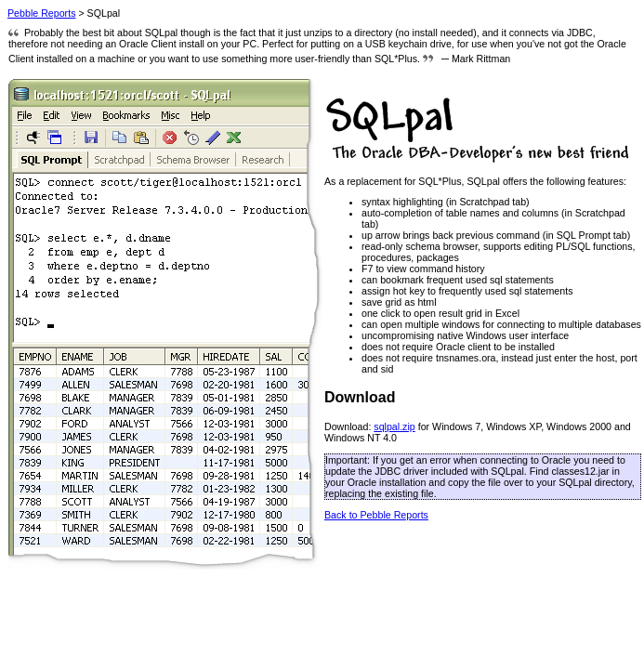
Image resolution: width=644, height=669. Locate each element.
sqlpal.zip (394, 426)
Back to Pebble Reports (376, 515)
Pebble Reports (41, 13)
